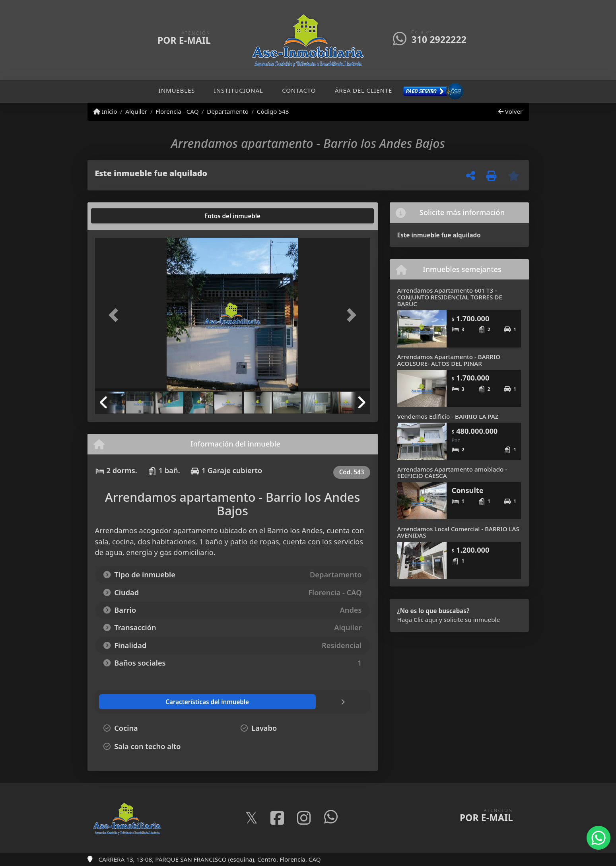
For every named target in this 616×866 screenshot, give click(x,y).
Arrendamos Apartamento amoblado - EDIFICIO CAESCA (452, 473)
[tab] (125, 216)
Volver (510, 111)
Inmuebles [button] (177, 90)
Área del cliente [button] (363, 90)
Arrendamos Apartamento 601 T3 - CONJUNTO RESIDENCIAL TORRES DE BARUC (450, 297)
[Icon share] (251, 818)
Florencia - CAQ (177, 111)
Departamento (228, 111)
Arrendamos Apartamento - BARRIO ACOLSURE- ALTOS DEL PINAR (449, 360)
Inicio (105, 111)
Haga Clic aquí (417, 619)
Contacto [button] (299, 90)
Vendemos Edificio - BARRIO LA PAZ (448, 416)
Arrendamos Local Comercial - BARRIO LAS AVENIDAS (458, 532)
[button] (116, 315)
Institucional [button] (239, 90)
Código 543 (273, 111)
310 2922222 (439, 40)
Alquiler (136, 111)
